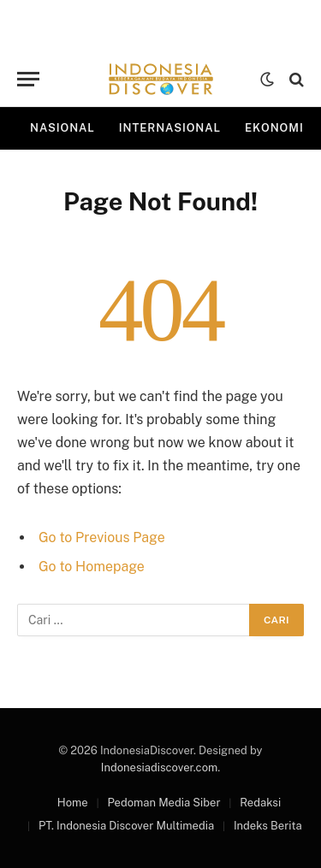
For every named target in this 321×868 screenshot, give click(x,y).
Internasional (170, 128)
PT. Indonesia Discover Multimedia (126, 826)
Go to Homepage (92, 567)
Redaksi (260, 803)
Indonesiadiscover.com (159, 768)
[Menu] (28, 79)
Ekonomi (274, 128)
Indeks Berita (268, 826)
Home (73, 803)
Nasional (62, 128)
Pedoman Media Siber (163, 803)
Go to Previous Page (102, 537)
